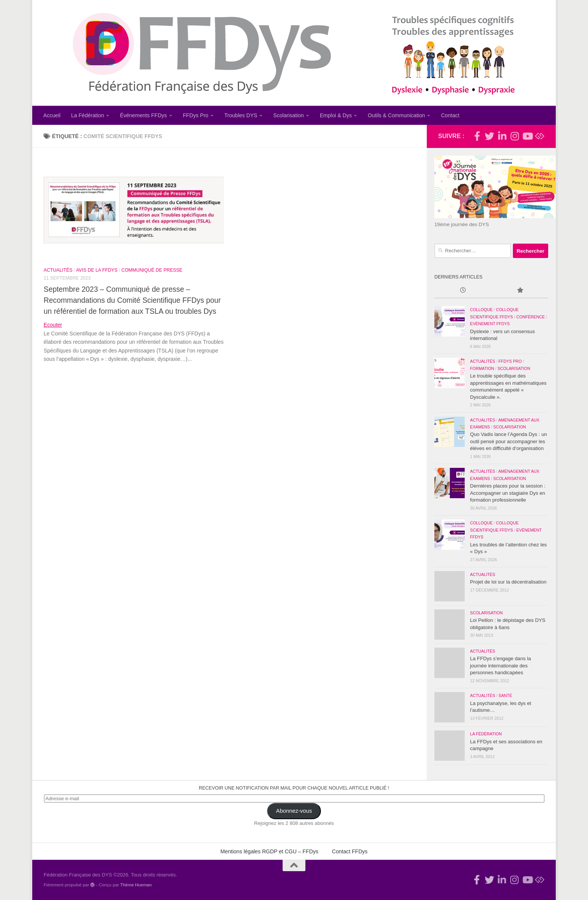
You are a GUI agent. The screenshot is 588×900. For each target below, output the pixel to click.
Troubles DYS (241, 115)
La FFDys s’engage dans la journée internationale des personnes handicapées (501, 666)
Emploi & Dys (336, 115)
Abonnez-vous (294, 811)
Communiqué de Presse (152, 270)
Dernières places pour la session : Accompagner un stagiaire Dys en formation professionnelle (508, 493)
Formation (482, 368)
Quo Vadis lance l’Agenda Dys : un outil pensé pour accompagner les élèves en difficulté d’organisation (509, 441)
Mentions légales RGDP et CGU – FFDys (269, 851)
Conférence (531, 317)
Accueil (52, 115)
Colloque (481, 310)
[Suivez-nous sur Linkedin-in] (502, 136)
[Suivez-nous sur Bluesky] (540, 136)
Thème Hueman (136, 885)
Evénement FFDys (490, 324)
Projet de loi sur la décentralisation (508, 582)
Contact (450, 115)
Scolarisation (288, 115)
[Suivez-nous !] (490, 136)
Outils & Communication (396, 115)
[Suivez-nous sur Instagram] (515, 136)
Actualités (58, 270)
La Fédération (87, 115)
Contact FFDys (350, 851)
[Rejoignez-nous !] (477, 136)
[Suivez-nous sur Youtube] (527, 136)
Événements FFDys (143, 115)
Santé (505, 695)
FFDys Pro (196, 115)
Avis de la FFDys (97, 270)
